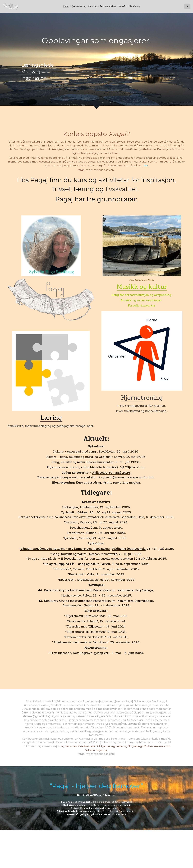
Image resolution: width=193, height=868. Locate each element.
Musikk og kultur (142, 287)
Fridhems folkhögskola (129, 549)
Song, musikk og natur (69, 554)
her (146, 165)
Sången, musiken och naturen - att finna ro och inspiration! (65, 549)
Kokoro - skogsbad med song (75, 451)
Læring (51, 418)
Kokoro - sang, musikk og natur (70, 457)
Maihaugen (70, 507)
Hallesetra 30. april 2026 (111, 473)
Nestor (94, 554)
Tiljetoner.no (135, 467)
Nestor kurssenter (100, 462)
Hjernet (132, 398)
